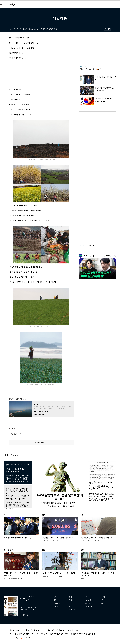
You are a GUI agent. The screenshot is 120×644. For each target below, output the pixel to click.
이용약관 (44, 630)
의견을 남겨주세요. (16, 434)
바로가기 (108, 256)
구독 (26, 399)
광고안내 (103, 603)
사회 (55, 600)
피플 (71, 606)
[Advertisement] (37, 73)
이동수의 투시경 (87, 69)
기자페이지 (88, 606)
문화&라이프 (58, 603)
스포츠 (56, 606)
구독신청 (103, 600)
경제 (71, 597)
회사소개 (13, 630)
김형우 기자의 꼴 (15, 399)
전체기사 (72, 610)
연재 (86, 597)
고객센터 (38, 630)
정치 (55, 597)
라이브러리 (88, 603)
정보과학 (72, 603)
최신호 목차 (89, 600)
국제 (71, 600)
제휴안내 (32, 630)
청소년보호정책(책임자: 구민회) (68, 630)
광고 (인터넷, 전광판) (22, 630)
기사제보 (103, 597)
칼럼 (55, 610)
